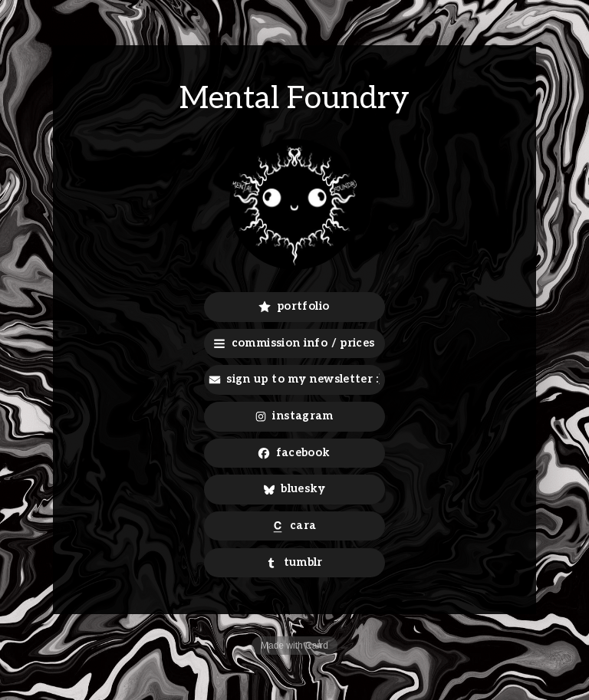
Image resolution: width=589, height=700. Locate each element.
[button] (295, 307)
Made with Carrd (294, 646)
